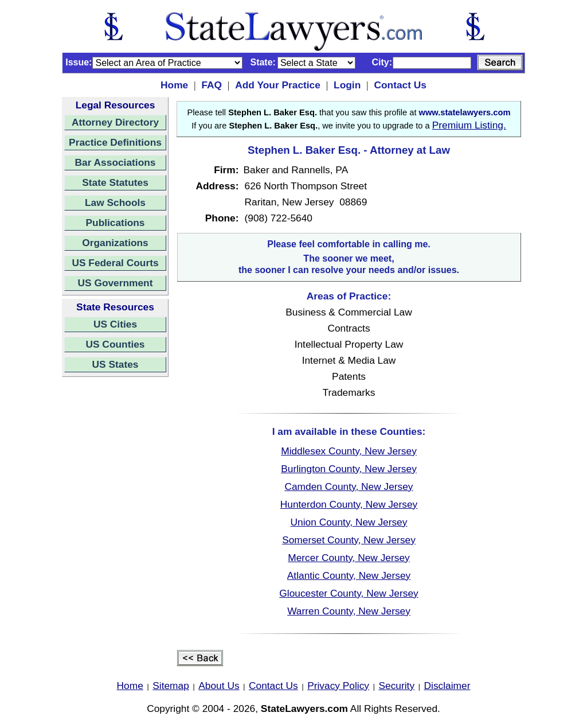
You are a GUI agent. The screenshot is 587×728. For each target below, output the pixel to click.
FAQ (212, 85)
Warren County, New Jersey (349, 611)
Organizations (115, 243)
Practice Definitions (115, 142)
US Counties (115, 344)
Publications (115, 223)
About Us (219, 686)
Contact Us (400, 85)
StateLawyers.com (304, 708)
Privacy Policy (338, 686)
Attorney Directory (115, 122)
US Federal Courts (115, 263)
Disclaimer (447, 686)
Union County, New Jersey (349, 522)
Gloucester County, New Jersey (349, 593)
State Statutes (115, 182)
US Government (116, 283)
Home (174, 85)
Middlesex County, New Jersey (349, 451)
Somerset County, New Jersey (349, 540)
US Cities (115, 324)
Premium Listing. (469, 125)
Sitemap (171, 686)
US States (116, 364)
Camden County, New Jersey (349, 486)
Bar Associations (116, 162)
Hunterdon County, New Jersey (349, 504)
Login (347, 85)
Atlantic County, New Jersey (349, 575)
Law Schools (115, 203)
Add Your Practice (278, 85)
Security (397, 686)
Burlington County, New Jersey (349, 469)
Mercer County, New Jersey (349, 558)
